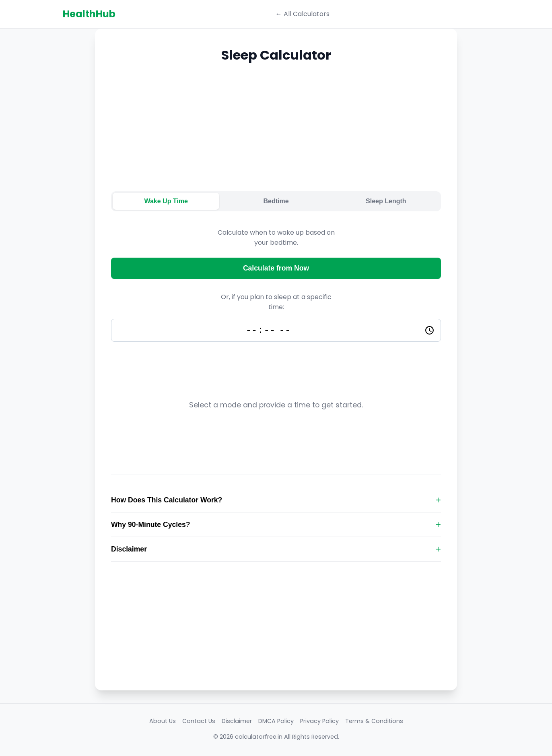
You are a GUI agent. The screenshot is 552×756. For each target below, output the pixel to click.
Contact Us (199, 723)
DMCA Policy (276, 723)
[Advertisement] (276, 135)
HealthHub (89, 14)
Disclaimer (237, 723)
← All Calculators (303, 14)
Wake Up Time (166, 201)
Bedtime (276, 201)
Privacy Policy (319, 723)
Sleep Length (386, 201)
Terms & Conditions (374, 723)
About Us (163, 723)
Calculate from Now (276, 268)
